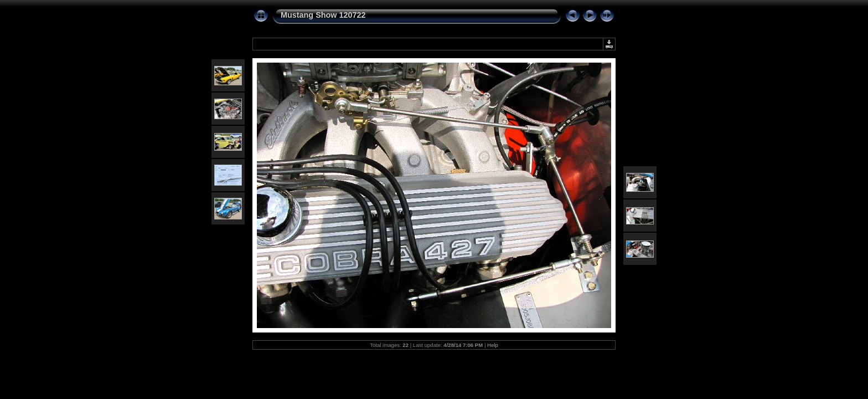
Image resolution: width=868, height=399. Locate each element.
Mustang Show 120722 (323, 15)
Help (493, 345)
